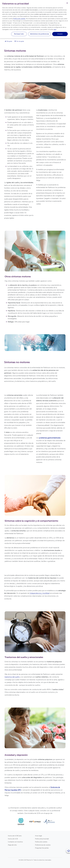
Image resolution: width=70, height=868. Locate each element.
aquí (55, 29)
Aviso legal (38, 836)
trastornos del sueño (12, 677)
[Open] (68, 851)
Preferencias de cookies (43, 845)
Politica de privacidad (42, 839)
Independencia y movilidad (40, 593)
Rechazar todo (19, 34)
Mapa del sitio (12, 845)
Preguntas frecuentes (42, 848)
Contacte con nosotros (15, 842)
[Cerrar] (67, 3)
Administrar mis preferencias (39, 34)
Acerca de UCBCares (15, 836)
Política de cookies (19, 19)
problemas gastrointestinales (50, 438)
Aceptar (60, 34)
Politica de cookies (41, 842)
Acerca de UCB (13, 839)
